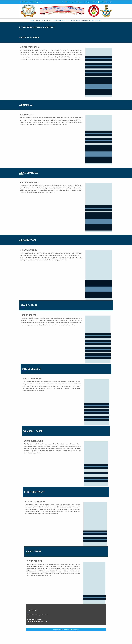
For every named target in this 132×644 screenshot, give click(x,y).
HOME (33, 20)
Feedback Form (109, 2)
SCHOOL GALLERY (88, 20)
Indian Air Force (65, 2)
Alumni (81, 2)
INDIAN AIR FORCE (59, 20)
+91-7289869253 (23, 2)
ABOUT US (39, 20)
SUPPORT (98, 20)
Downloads (102, 2)
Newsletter (96, 2)
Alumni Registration (88, 2)
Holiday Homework (74, 2)
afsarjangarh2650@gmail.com (35, 2)
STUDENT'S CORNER (73, 20)
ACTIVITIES (48, 20)
